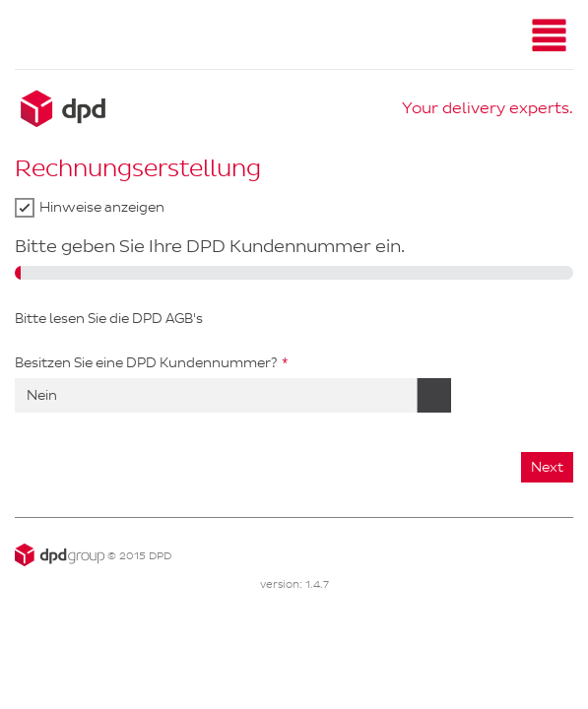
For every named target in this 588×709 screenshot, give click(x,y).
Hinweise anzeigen (102, 207)
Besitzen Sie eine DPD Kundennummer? (146, 363)
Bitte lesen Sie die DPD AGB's (109, 319)
